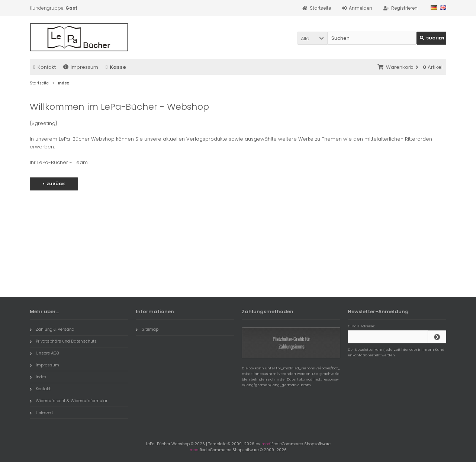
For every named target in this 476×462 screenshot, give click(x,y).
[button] (312, 38)
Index (38, 377)
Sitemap (147, 329)
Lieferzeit (41, 413)
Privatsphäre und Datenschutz (63, 341)
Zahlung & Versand (52, 329)
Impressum (81, 67)
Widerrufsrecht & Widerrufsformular (69, 401)
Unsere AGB (44, 353)
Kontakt (45, 67)
